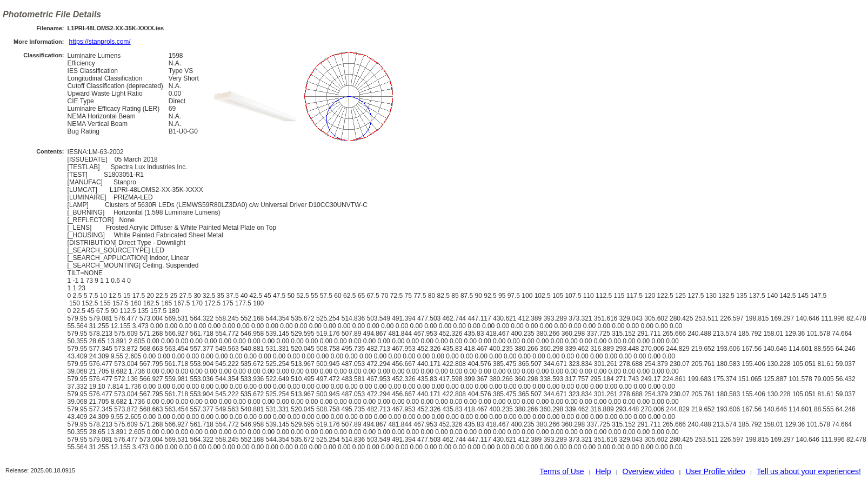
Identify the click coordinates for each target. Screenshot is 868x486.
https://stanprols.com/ (100, 42)
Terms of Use (562, 471)
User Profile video (715, 471)
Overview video (649, 471)
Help (603, 471)
